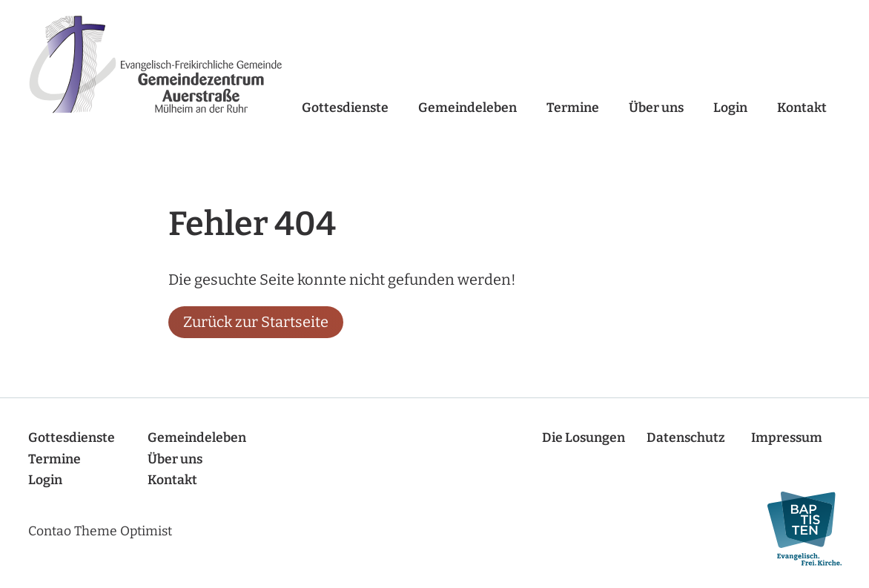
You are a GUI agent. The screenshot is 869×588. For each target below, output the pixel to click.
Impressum (787, 438)
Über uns (656, 108)
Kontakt (802, 108)
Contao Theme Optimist (100, 531)
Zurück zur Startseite (256, 322)
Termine (573, 108)
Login (730, 108)
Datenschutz (686, 438)
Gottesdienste (345, 108)
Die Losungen (584, 438)
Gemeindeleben (467, 108)
